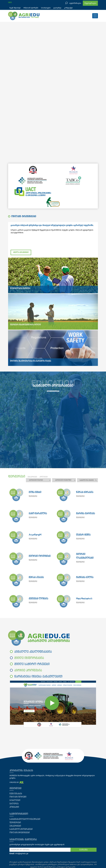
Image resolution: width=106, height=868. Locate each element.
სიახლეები (46, 8)
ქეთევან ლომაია (38, 599)
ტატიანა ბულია (85, 577)
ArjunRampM (35, 535)
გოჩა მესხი (35, 492)
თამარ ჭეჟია (83, 535)
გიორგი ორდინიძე (40, 556)
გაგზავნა (83, 850)
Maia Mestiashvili (84, 599)
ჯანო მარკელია (38, 514)
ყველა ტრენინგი (21, 252)
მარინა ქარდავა (85, 514)
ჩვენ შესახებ (15, 8)
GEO (10, 2)
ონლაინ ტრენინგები (20, 833)
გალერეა (57, 8)
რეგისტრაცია (90, 3)
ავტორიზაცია (75, 3)
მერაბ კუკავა (36, 577)
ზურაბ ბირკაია (85, 492)
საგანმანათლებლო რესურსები (25, 819)
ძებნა (96, 480)
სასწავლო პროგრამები (21, 829)
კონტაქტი (68, 8)
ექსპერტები (15, 826)
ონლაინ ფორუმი (31, 8)
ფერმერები (15, 823)
